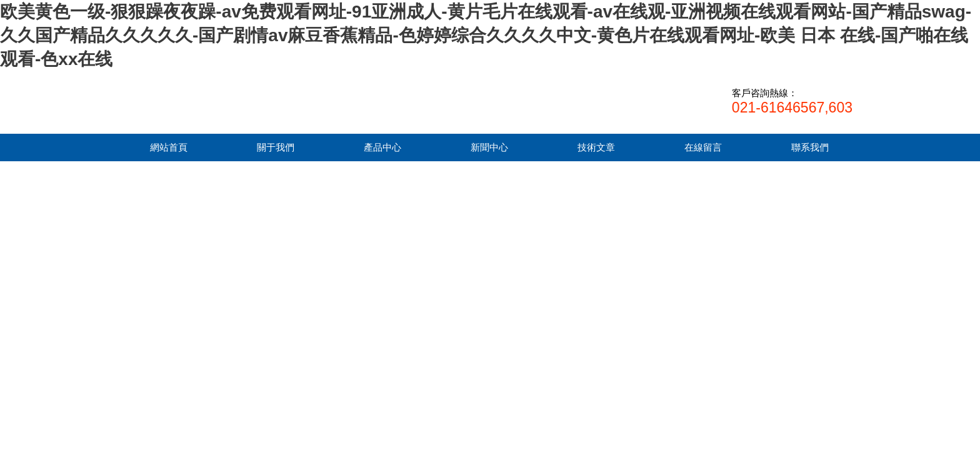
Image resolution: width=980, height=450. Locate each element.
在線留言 (703, 147)
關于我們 (276, 147)
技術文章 (596, 147)
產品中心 (382, 147)
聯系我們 (810, 147)
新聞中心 (489, 147)
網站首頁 (169, 147)
